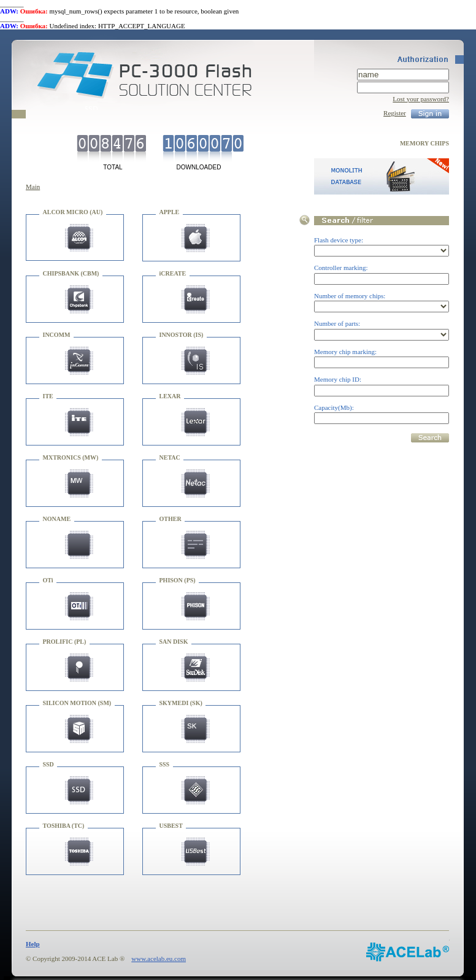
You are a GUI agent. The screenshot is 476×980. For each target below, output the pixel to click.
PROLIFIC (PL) (65, 642)
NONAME (57, 519)
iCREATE (173, 273)
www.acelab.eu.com (159, 959)
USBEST (171, 826)
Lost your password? (421, 99)
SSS (165, 764)
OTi (48, 580)
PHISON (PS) (178, 580)
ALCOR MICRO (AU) (73, 212)
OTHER (171, 519)
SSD (48, 764)
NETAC (170, 457)
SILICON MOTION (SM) (77, 703)
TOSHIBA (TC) (64, 826)
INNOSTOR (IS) (182, 335)
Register (395, 113)
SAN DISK (174, 642)
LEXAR (170, 396)
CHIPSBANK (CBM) (71, 273)
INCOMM (57, 335)
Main (33, 187)
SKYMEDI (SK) (181, 703)
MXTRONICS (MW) (71, 457)
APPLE (170, 212)
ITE (48, 396)
